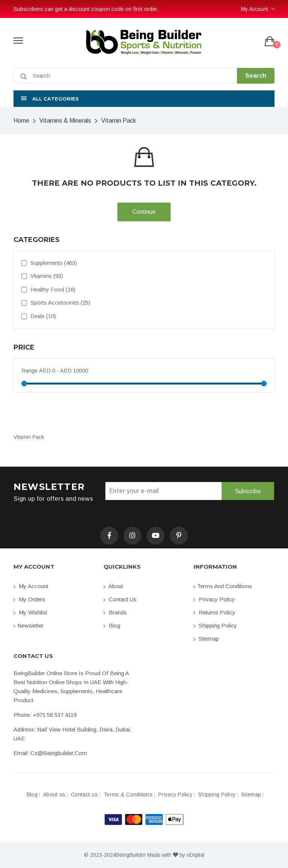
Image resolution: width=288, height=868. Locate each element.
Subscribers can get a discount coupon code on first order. (86, 9)
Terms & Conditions (128, 795)
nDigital (196, 855)
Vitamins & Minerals (65, 121)
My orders (29, 599)
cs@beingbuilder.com (59, 753)
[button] (144, 99)
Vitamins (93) (42, 276)
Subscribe (248, 491)
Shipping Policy (215, 625)
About (113, 586)
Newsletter (28, 625)
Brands (115, 612)
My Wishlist (30, 612)
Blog (112, 625)
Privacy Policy (214, 599)
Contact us (120, 599)
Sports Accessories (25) (56, 303)
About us (54, 795)
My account (31, 586)
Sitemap (206, 639)
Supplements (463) (49, 263)
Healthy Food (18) (48, 289)
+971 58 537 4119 (55, 715)
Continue (144, 212)
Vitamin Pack (119, 121)
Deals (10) (39, 316)
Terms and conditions (223, 586)
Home (21, 121)
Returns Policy (214, 612)
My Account (255, 9)
